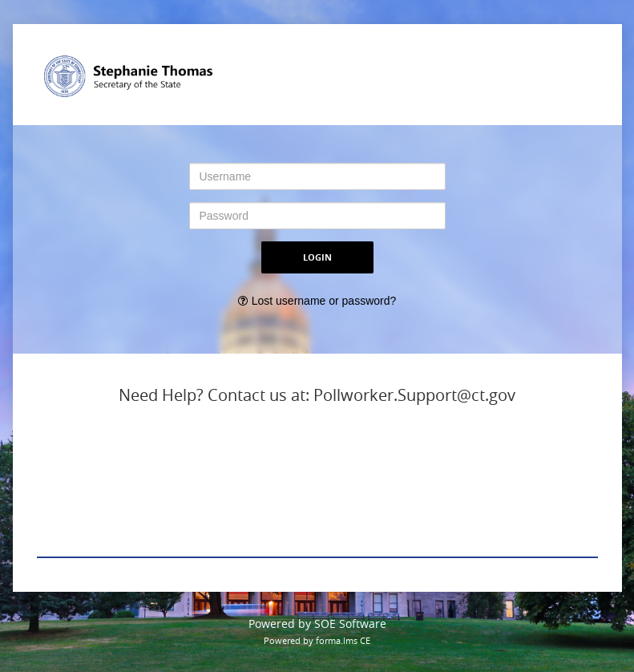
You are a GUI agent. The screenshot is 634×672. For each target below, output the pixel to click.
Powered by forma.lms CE (317, 640)
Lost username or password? (324, 301)
